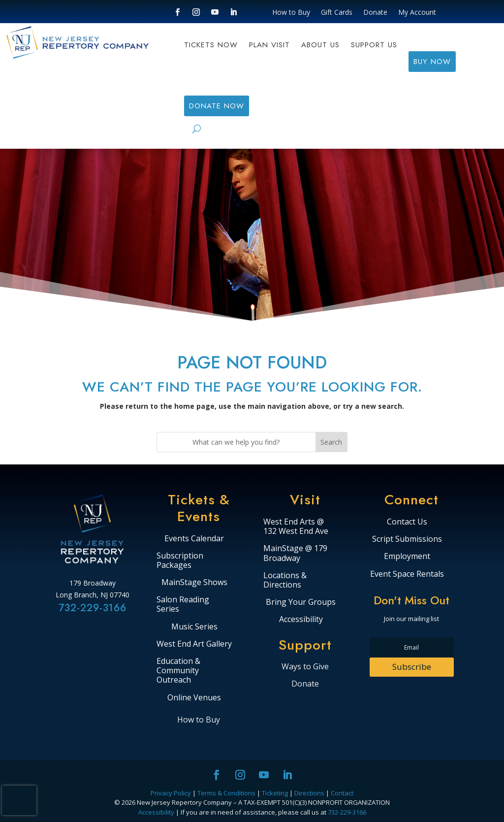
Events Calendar (194, 539)
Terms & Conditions (226, 793)
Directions (309, 793)
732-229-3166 (93, 608)
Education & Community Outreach (178, 671)
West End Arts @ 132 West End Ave (296, 527)
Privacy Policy (171, 793)
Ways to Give (305, 666)
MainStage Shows (194, 583)
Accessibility (301, 620)
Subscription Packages (180, 561)
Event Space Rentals (407, 574)
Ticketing (275, 793)
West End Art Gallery (194, 644)
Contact (342, 793)
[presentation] (19, 800)
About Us (320, 46)
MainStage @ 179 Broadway (295, 553)
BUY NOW (432, 62)
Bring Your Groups (301, 602)
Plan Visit (269, 46)
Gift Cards (337, 13)
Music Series (194, 627)
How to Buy (291, 13)
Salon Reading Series (183, 605)
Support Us (374, 46)
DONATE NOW (217, 106)
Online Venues (194, 698)
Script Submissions (407, 539)
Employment (407, 557)
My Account (417, 13)
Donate (375, 13)
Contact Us (407, 522)
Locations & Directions (285, 580)
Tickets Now (211, 46)
